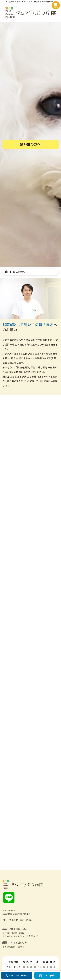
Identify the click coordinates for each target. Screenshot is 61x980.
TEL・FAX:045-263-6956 (17, 920)
